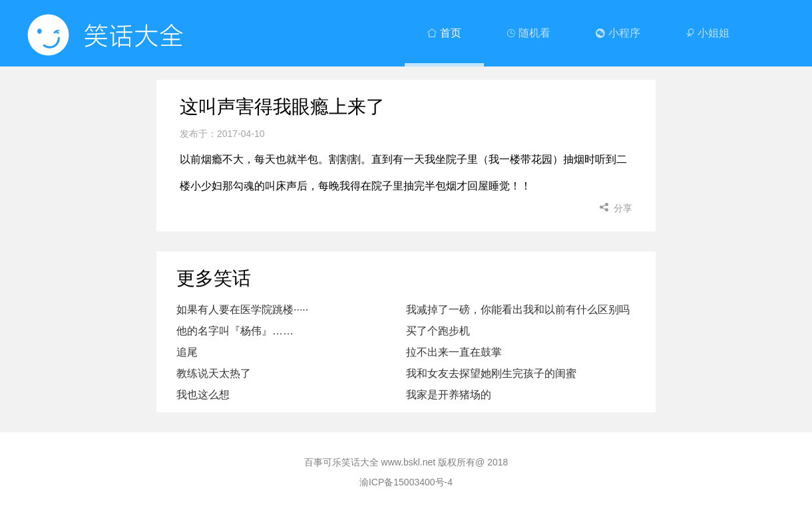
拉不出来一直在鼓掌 (454, 352)
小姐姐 (708, 33)
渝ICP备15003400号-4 (406, 482)
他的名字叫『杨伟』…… (235, 331)
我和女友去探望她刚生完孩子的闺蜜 (491, 373)
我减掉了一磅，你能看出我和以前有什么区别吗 (518, 310)
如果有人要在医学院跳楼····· (242, 310)
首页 (444, 33)
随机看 (528, 33)
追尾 (187, 352)
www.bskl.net (409, 462)
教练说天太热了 (214, 373)
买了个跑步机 (438, 331)
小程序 (618, 33)
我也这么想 (203, 395)
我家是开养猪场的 (449, 395)
